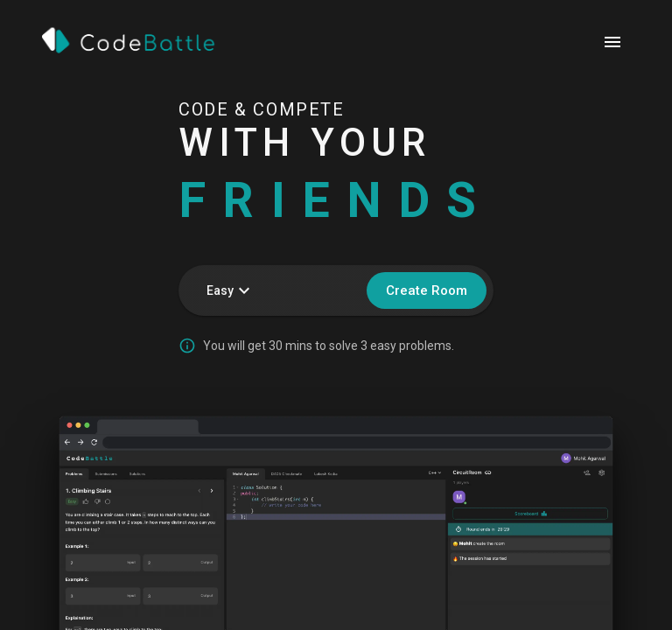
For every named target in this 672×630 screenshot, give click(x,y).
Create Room (427, 290)
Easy (231, 291)
